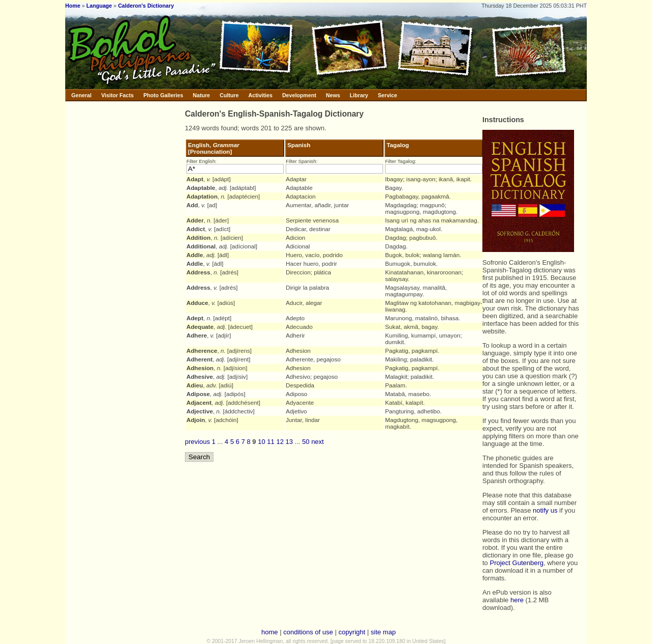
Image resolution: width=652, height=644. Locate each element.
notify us (545, 510)
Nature (202, 95)
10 (261, 442)
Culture (229, 95)
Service (388, 95)
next (318, 442)
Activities (261, 95)
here (517, 600)
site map (383, 632)
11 (270, 442)
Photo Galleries (163, 95)
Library (359, 95)
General (81, 95)
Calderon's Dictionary (146, 6)
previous (197, 442)
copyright (352, 632)
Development (299, 95)
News (333, 95)
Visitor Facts (118, 95)
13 (289, 442)
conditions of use (308, 632)
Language (99, 6)
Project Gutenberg (517, 563)
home (270, 632)
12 (280, 442)
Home (73, 6)
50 (306, 442)
